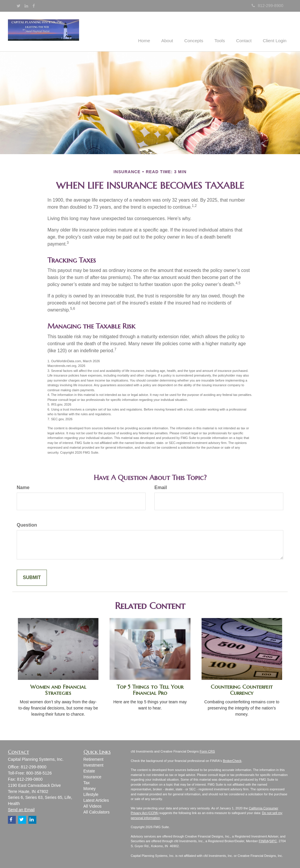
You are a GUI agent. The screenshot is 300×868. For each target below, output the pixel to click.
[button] (175, 31)
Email (161, 487)
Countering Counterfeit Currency (242, 690)
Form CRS (207, 751)
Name (23, 487)
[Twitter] (19, 6)
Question (27, 525)
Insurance (92, 777)
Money (90, 788)
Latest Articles (96, 800)
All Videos (93, 806)
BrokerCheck (232, 760)
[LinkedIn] (26, 6)
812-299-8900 (267, 6)
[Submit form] (32, 577)
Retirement (93, 759)
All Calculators (97, 812)
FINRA (264, 841)
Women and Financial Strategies (58, 690)
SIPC (273, 841)
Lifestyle (91, 794)
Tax (87, 782)
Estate (89, 771)
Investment (93, 765)
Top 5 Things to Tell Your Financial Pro (150, 690)
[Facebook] (34, 6)
